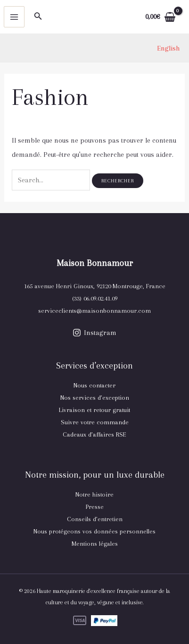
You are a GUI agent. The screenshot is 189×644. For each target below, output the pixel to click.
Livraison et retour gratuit (94, 410)
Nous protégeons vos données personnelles (94, 531)
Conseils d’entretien (95, 519)
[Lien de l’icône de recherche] (38, 17)
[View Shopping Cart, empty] (160, 17)
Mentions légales (95, 544)
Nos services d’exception (95, 398)
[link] (168, 48)
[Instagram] (95, 333)
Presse (95, 507)
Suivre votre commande (95, 422)
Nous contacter (94, 385)
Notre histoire (94, 494)
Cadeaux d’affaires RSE (94, 434)
